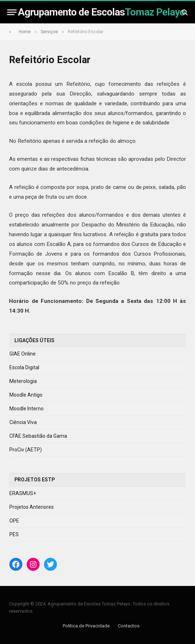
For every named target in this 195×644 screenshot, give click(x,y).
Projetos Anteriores (32, 507)
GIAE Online (23, 354)
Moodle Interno (26, 409)
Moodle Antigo (26, 395)
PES (14, 534)
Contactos (129, 626)
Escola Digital (24, 367)
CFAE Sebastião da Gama (38, 436)
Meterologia (23, 381)
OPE (14, 521)
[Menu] (12, 12)
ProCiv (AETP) (26, 450)
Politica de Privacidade (86, 626)
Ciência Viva (23, 422)
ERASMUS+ (23, 493)
